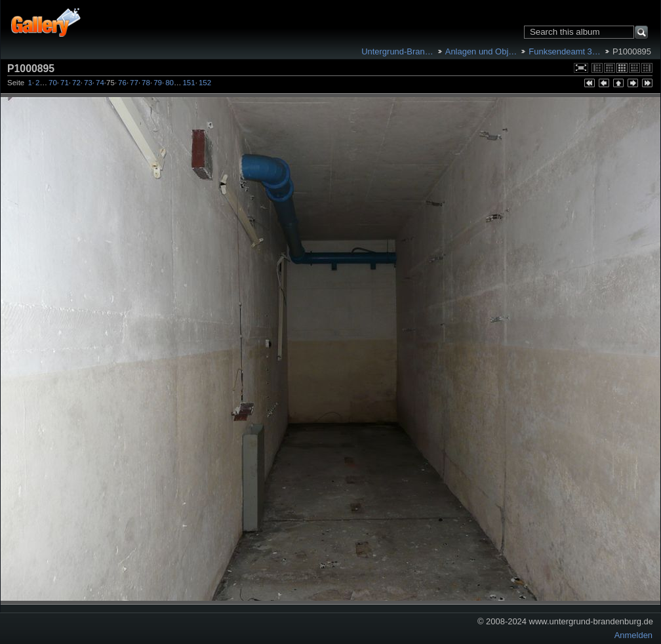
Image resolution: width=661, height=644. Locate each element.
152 (205, 83)
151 (189, 83)
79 (158, 83)
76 (122, 83)
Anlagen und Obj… (481, 51)
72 (76, 83)
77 (134, 83)
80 (170, 83)
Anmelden (633, 635)
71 (65, 83)
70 (53, 83)
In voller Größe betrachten (581, 68)
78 (146, 83)
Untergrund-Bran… (397, 51)
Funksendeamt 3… (564, 51)
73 (88, 83)
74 (100, 83)
